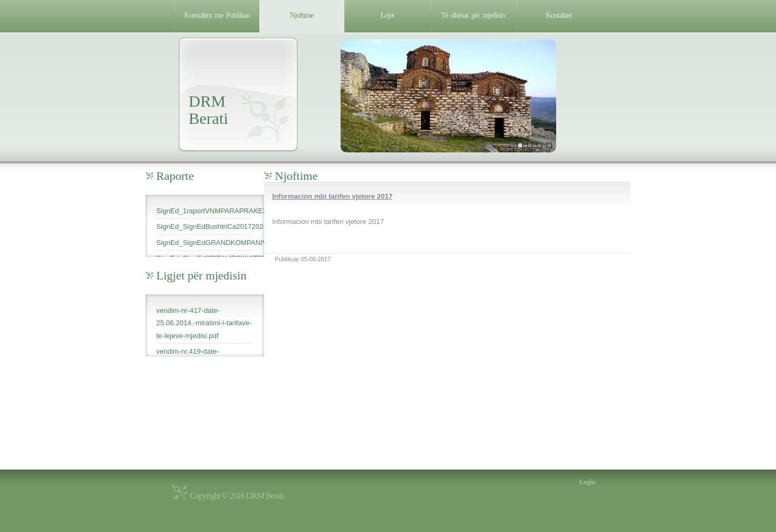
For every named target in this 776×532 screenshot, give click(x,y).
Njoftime (302, 15)
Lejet (387, 15)
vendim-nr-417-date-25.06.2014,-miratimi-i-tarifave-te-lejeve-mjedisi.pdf (204, 323)
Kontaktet (559, 15)
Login (587, 482)
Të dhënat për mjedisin (473, 15)
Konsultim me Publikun (217, 15)
